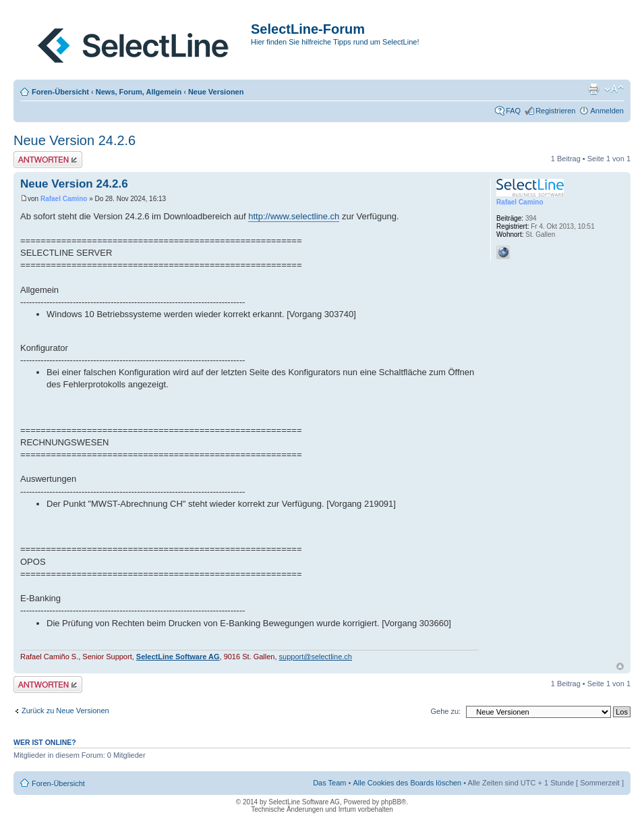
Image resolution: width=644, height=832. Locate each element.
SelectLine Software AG (178, 657)
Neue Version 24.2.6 (75, 140)
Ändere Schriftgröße (614, 89)
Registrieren (555, 111)
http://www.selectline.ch (294, 216)
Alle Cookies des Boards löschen (407, 783)
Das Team (329, 783)
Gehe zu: (445, 711)
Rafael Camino (64, 199)
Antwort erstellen (48, 160)
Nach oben (620, 666)
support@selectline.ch (316, 657)
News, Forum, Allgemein (139, 92)
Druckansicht (593, 89)
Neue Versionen (216, 92)
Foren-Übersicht (60, 92)
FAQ (513, 111)
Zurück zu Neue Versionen (65, 711)
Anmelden (607, 111)
